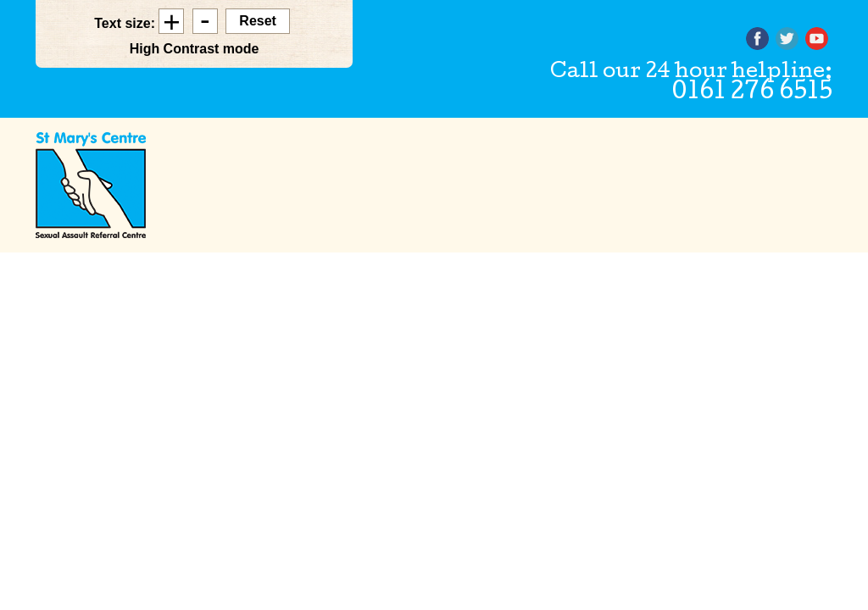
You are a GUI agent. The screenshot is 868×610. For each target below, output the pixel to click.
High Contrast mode (195, 49)
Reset (258, 21)
